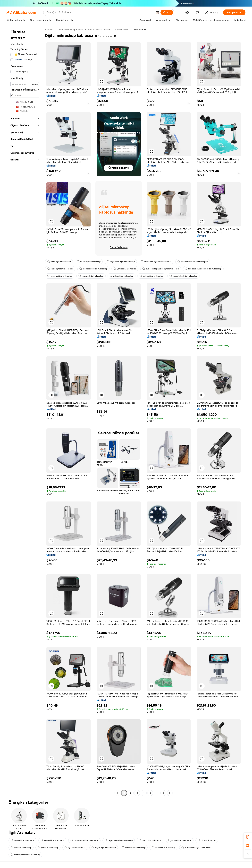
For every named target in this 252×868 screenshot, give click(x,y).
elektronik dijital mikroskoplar (156, 262)
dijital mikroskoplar (75, 848)
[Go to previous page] (118, 793)
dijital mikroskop (207, 840)
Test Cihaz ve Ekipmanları (70, 30)
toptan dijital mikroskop (60, 276)
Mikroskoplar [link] (141, 30)
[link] (248, 837)
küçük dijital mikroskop (104, 848)
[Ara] (167, 12)
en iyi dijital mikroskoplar (60, 269)
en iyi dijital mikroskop (59, 262)
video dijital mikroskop (122, 276)
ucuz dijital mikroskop (150, 840)
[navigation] (25, 412)
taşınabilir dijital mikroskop (121, 262)
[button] (157, 12)
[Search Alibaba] (100, 12)
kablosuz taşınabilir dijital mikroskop (161, 269)
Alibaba (49, 30)
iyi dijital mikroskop (21, 848)
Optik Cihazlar (122, 30)
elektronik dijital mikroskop (93, 269)
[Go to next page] (170, 793)
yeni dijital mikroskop (125, 269)
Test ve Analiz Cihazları (99, 30)
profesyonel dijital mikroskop (196, 848)
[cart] (198, 13)
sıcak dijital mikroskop (134, 848)
